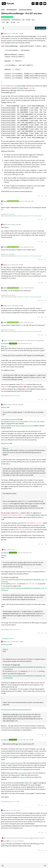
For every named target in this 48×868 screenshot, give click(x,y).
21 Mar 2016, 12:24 (27, 553)
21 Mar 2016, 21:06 (27, 740)
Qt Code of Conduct (15, 396)
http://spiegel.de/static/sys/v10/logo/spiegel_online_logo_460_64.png (23, 421)
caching (22, 777)
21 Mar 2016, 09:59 (16, 405)
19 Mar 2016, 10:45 (16, 265)
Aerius (5, 34)
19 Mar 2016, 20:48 (29, 288)
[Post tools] (45, 196)
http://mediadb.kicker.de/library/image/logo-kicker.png (18, 426)
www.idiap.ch (12, 214)
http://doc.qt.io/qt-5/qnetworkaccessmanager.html (16, 709)
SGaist (5, 201)
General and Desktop (7, 17)
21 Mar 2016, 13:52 (16, 642)
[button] (3, 866)
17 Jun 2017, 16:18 (15, 810)
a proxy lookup (22, 773)
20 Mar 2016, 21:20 (29, 322)
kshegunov (6, 343)
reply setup (19, 763)
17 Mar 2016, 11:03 (16, 34)
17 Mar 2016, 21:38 (29, 201)
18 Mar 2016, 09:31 (16, 225)
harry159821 (6, 841)
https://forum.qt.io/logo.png (9, 419)
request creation (10, 763)
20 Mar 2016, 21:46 (27, 343)
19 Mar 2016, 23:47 (16, 306)
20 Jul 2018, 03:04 (19, 841)
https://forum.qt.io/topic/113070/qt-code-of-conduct (30, 216)
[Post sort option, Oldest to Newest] (3, 28)
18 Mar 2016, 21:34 (29, 247)
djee (4, 810)
